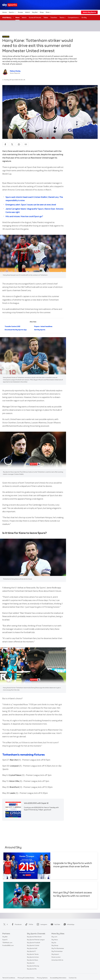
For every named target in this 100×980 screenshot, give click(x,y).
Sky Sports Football (33, 943)
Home (4, 12)
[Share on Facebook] (5, 144)
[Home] (10, 5)
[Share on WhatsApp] (19, 144)
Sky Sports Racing (33, 966)
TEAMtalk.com (7, 943)
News (17, 17)
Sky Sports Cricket (33, 945)
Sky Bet (35, 12)
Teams (62, 18)
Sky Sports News (32, 960)
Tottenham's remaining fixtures (24, 755)
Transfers (54, 17)
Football (7, 18)
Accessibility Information (58, 978)
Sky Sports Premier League (36, 940)
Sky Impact (55, 954)
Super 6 (5, 940)
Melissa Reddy (15, 71)
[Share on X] (12, 144)
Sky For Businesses (58, 948)
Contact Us (73, 978)
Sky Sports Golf (32, 948)
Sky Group (55, 945)
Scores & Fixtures (35, 17)
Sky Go (54, 943)
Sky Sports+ (31, 963)
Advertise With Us (57, 960)
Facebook (16, 924)
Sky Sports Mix (32, 969)
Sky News (55, 940)
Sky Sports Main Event (34, 937)
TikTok (29, 924)
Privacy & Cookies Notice (26, 978)
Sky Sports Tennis (33, 954)
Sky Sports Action (33, 957)
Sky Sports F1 (31, 951)
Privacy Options (42, 978)
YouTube (55, 924)
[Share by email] (26, 144)
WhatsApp (69, 924)
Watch (27, 12)
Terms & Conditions (9, 978)
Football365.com (8, 945)
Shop (42, 12)
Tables (46, 17)
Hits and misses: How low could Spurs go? (24, 216)
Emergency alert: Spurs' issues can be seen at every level (31, 205)
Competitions (74, 18)
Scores (20, 12)
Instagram (42, 924)
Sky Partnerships (57, 951)
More (49, 12)
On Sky (84, 17)
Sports (12, 12)
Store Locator (56, 957)
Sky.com (54, 937)
